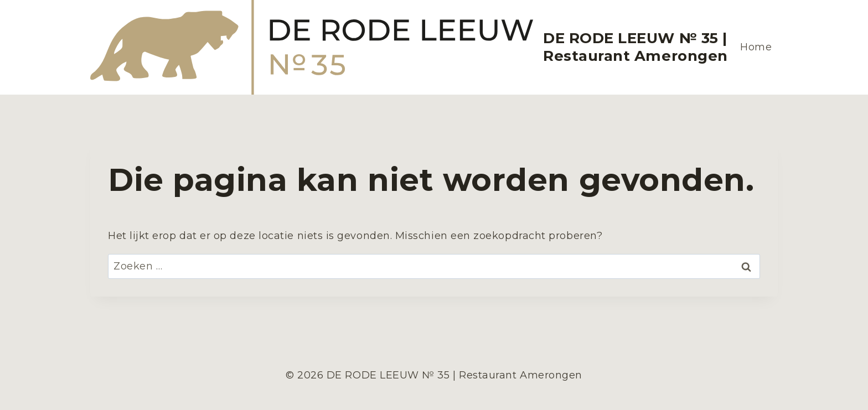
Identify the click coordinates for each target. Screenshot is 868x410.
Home (756, 47)
